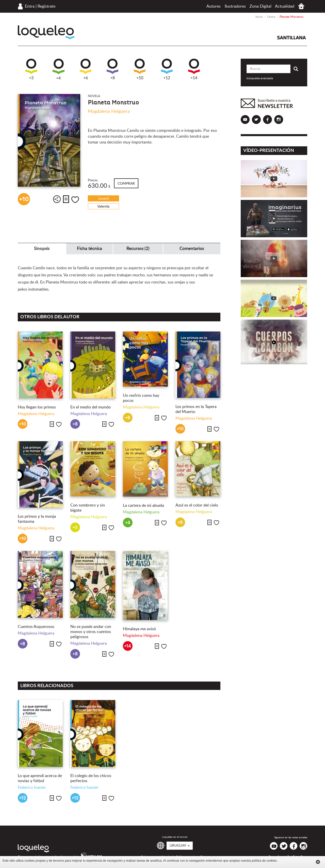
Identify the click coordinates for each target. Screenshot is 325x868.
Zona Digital (261, 6)
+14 (194, 69)
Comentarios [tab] (192, 249)
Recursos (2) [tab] (138, 249)
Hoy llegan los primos (37, 407)
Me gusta (75, 200)
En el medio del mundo (91, 407)
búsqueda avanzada (260, 78)
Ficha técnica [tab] (90, 249)
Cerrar (318, 862)
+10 (140, 69)
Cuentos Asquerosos (36, 627)
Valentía (103, 207)
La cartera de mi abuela (143, 506)
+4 (59, 69)
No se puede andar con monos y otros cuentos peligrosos (91, 632)
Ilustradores (235, 6)
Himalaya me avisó (139, 629)
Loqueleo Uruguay (46, 32)
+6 (86, 69)
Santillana (291, 38)
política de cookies (264, 861)
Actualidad (285, 6)
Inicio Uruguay (301, 6)
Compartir (57, 199)
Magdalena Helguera (109, 112)
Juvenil (103, 199)
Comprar (126, 184)
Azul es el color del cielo (197, 505)
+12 (167, 69)
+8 (112, 69)
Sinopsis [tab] (42, 249)
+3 (31, 69)
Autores (214, 6)
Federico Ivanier (32, 787)
